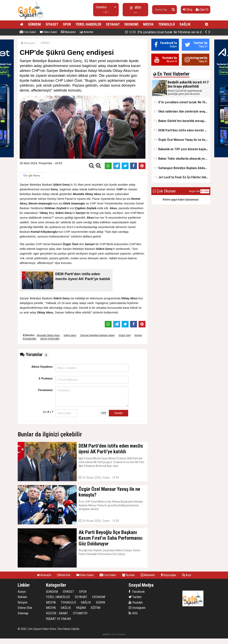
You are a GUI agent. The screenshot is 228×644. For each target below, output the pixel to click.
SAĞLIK (185, 24)
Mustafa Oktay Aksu (48, 335)
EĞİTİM (95, 608)
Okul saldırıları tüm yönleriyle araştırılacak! (182, 111)
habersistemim (118, 634)
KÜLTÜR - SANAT (57, 613)
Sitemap (23, 613)
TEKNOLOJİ (166, 24)
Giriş (188, 9)
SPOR (67, 24)
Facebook (137, 592)
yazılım (106, 634)
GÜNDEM (34, 24)
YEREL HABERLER (88, 24)
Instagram (137, 608)
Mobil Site (64, 575)
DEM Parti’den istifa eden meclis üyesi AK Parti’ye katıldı (182, 130)
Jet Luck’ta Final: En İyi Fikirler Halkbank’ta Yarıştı (182, 177)
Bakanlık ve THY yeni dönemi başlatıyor (182, 149)
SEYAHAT (113, 24)
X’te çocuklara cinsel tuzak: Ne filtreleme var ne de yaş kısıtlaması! (182, 102)
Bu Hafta (205, 191)
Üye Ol (202, 9)
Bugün (192, 191)
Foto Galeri (28, 32)
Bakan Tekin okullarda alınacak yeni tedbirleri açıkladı (182, 158)
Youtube (136, 602)
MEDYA (148, 24)
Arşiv (187, 575)
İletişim (23, 602)
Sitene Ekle (25, 608)
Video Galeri (48, 32)
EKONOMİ (131, 24)
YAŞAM (81, 608)
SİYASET (52, 24)
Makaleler (68, 32)
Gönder (119, 413)
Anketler (87, 32)
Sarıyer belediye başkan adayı (98, 335)
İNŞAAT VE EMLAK (59, 619)
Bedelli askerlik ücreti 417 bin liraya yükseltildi (167, 32)
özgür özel (125, 335)
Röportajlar (169, 575)
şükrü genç (70, 335)
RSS (133, 613)
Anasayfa (28, 43)
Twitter (135, 597)
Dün (198, 191)
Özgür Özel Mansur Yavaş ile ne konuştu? (182, 140)
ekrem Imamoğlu (50, 339)
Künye (22, 592)
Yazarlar (128, 575)
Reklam (22, 597)
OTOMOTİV (80, 613)
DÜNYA (101, 602)
